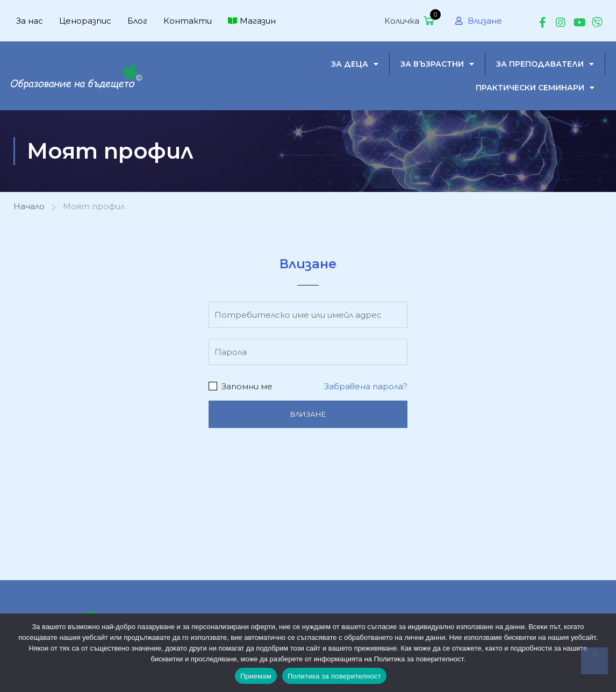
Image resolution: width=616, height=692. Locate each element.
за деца (355, 64)
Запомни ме (241, 386)
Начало (29, 206)
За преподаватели (545, 64)
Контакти (188, 21)
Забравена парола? (366, 386)
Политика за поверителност (334, 676)
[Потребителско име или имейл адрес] (308, 315)
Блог (137, 21)
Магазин (252, 21)
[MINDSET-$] (78, 75)
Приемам (256, 676)
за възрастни (437, 64)
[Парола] (308, 352)
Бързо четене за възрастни (506, 608)
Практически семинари (535, 88)
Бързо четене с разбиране (328, 608)
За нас (30, 21)
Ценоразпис (85, 21)
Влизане (479, 21)
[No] (594, 661)
